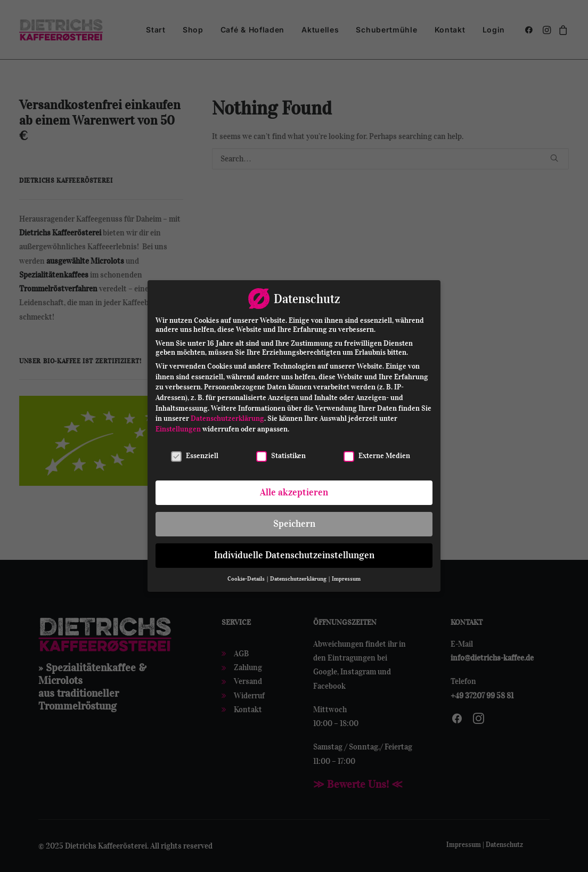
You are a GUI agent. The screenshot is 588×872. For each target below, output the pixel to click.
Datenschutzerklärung (227, 416)
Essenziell (195, 453)
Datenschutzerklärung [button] (299, 576)
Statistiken (281, 453)
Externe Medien (377, 453)
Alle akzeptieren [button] (294, 490)
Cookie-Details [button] (247, 576)
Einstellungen (178, 426)
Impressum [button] (346, 576)
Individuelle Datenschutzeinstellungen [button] (294, 553)
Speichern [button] (294, 521)
